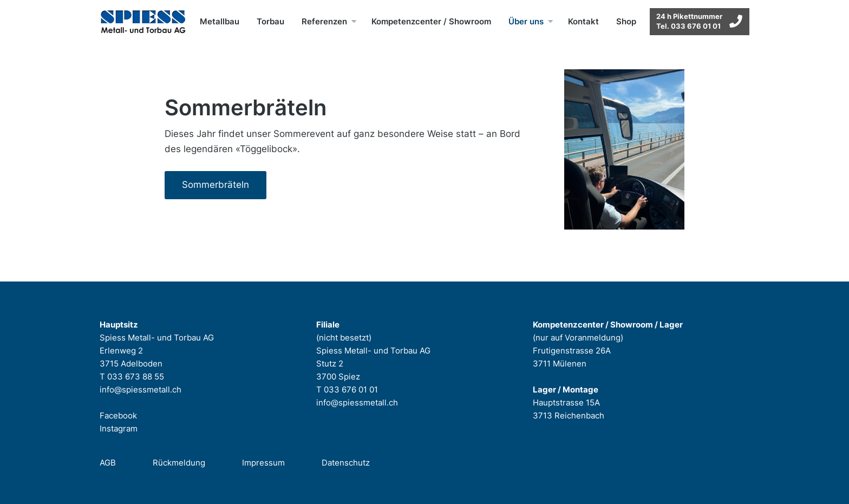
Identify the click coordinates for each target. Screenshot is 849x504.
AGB (108, 463)
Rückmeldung (179, 463)
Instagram (119, 428)
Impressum (263, 463)
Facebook (118, 415)
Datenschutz (346, 463)
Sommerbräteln (215, 185)
